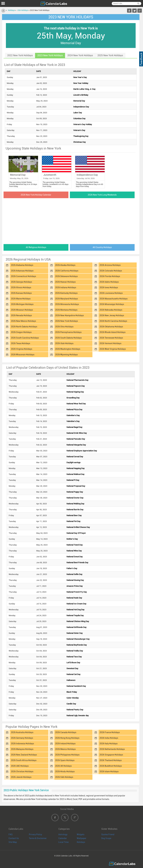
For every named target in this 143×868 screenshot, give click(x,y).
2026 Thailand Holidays (111, 760)
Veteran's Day (79, 130)
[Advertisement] (71, 220)
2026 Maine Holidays (21, 299)
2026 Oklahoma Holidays (111, 327)
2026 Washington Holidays (68, 349)
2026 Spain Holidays (65, 760)
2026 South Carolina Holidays (25, 338)
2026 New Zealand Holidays (24, 755)
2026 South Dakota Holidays (68, 338)
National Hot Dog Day (75, 610)
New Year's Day (80, 77)
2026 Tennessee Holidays (111, 338)
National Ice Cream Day (76, 604)
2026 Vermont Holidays (110, 343)
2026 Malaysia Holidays (22, 749)
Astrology (63, 834)
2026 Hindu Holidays (65, 771)
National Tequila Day (75, 615)
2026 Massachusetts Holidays (114, 299)
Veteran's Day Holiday (83, 124)
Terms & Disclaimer (38, 838)
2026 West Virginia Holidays (113, 349)
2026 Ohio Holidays (64, 327)
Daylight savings (73, 462)
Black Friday (72, 692)
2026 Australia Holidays (22, 732)
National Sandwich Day (76, 686)
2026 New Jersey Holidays (112, 315)
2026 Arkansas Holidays (22, 271)
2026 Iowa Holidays (109, 287)
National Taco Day (74, 657)
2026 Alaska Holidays (65, 265)
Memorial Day (79, 101)
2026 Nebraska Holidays (111, 310)
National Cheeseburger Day (78, 639)
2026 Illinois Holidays (21, 287)
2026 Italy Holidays (109, 744)
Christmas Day (80, 142)
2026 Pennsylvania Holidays (68, 332)
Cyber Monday (73, 698)
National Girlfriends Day (77, 627)
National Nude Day (74, 598)
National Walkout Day (75, 474)
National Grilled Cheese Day (78, 527)
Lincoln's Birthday (81, 95)
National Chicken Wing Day (78, 621)
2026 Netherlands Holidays (112, 749)
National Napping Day (76, 468)
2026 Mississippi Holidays (112, 304)
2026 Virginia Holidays (22, 349)
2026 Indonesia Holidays (22, 744)
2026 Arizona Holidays (110, 265)
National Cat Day (73, 674)
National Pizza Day (74, 410)
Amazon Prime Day (75, 586)
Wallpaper (82, 838)
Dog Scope (106, 838)
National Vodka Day (75, 651)
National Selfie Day (74, 574)
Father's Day (72, 568)
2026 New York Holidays (66, 321)
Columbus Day (79, 119)
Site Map (13, 842)
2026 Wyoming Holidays (66, 355)
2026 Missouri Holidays (22, 310)
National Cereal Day (75, 457)
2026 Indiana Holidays (66, 287)
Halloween (71, 680)
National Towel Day (75, 545)
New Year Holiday (81, 83)
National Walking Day (75, 504)
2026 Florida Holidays (110, 276)
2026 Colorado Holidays (111, 271)
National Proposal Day (76, 486)
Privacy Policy (35, 834)
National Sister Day (75, 633)
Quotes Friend (108, 834)
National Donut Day (75, 557)
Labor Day (78, 113)
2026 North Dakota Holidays (24, 327)
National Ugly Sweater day (78, 716)
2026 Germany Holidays (22, 738)
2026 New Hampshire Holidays (69, 315)
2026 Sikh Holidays (64, 777)
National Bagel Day (74, 427)
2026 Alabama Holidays (22, 265)
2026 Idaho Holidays (109, 282)
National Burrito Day (75, 510)
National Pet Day (73, 521)
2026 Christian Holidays (22, 771)
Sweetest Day (72, 668)
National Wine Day (74, 551)
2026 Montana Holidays (66, 310)
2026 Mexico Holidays (65, 749)
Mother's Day (72, 539)
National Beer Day (74, 515)
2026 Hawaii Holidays (65, 282)
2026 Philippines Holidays (67, 755)
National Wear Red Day (76, 404)
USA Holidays (23, 10)
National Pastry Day (75, 710)
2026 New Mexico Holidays (23, 321)
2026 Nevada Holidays (21, 315)
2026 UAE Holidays (20, 766)
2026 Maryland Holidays (66, 299)
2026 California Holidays (67, 271)
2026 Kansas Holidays (21, 293)
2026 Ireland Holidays (65, 744)
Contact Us (14, 838)
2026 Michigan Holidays (22, 304)
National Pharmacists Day (77, 380)
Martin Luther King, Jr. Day (84, 89)
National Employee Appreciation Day (82, 451)
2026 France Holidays (110, 732)
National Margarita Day (76, 445)
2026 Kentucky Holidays (66, 293)
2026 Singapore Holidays (111, 755)
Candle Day (71, 704)
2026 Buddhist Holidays (111, 766)
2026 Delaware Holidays (66, 276)
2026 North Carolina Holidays (113, 321)
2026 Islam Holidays (109, 771)
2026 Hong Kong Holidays (67, 738)
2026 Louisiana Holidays (111, 293)
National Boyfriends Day (77, 645)
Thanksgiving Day (81, 136)
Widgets (81, 834)
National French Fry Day (77, 592)
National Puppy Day (75, 492)
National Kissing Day (75, 580)
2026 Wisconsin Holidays (23, 355)
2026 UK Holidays (63, 766)
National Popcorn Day (76, 386)
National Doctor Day (75, 498)
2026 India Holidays (109, 738)
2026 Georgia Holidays (21, 282)
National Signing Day (75, 392)
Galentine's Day (73, 415)
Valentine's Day (73, 421)
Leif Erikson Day (73, 663)
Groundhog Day (73, 398)
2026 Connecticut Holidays (23, 276)
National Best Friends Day (77, 563)
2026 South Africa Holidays (24, 760)
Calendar (63, 838)
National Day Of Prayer (76, 533)
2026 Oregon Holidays (21, 332)
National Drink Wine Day (77, 433)
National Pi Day (73, 480)
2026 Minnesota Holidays (67, 304)
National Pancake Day (76, 439)
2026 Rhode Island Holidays (112, 332)
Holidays (11, 10)
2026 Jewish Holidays (21, 777)
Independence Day (81, 107)
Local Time (63, 842)
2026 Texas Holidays (20, 343)
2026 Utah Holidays (64, 343)
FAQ (11, 834)
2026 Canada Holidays (66, 732)
